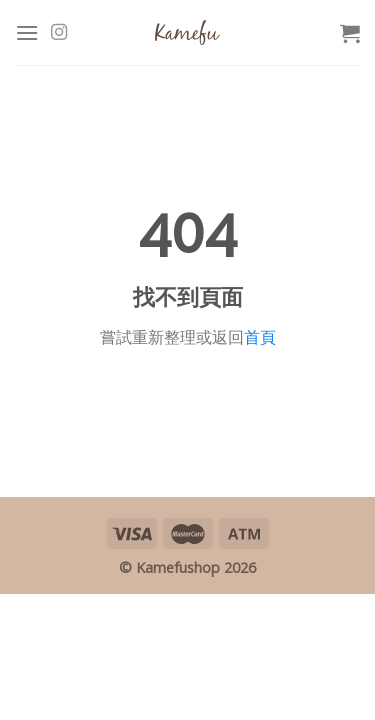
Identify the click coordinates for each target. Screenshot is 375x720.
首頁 (260, 337)
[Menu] (27, 33)
